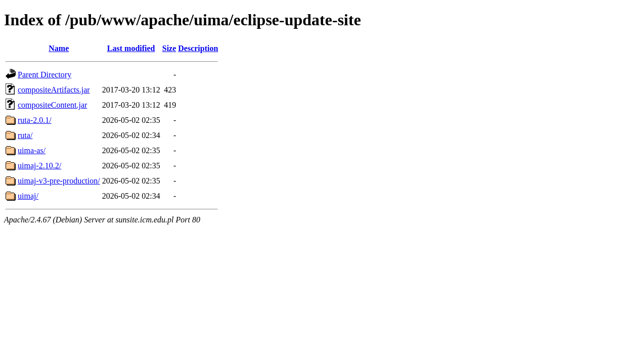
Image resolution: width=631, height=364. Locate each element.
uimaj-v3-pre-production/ (59, 181)
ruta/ (25, 135)
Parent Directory (44, 75)
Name (59, 48)
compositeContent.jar (52, 105)
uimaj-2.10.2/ (39, 166)
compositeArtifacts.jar (54, 90)
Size (169, 48)
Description (198, 48)
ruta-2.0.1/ (35, 120)
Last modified (131, 48)
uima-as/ (32, 150)
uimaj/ (28, 196)
